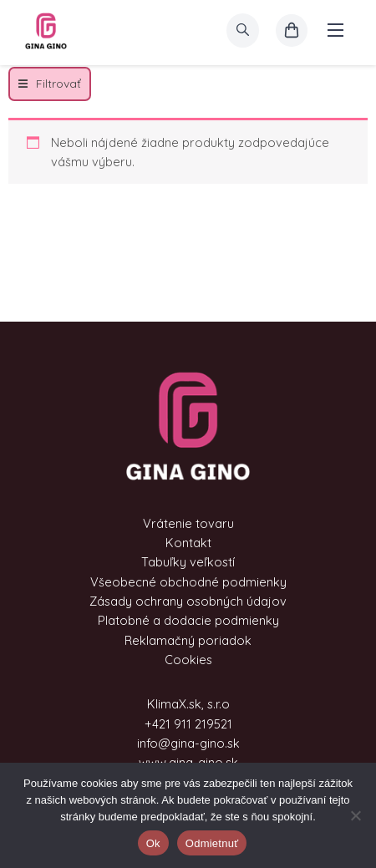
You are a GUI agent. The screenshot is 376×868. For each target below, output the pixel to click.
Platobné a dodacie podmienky (188, 620)
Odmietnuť (212, 843)
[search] (243, 30)
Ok (153, 843)
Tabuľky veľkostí (188, 562)
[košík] (292, 31)
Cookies (188, 660)
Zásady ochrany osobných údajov (188, 601)
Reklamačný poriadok (188, 640)
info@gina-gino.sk (188, 743)
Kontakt (188, 543)
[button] (50, 84)
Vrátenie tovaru (188, 523)
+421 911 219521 (188, 724)
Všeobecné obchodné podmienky (188, 582)
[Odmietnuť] (355, 815)
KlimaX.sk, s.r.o (188, 704)
